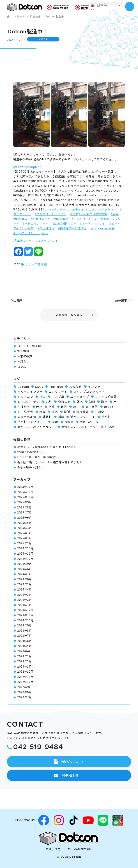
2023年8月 (25, 630)
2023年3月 (25, 656)
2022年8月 (25, 692)
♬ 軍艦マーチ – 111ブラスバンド (36, 241)
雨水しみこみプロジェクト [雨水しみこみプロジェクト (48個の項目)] (80, 427)
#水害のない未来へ (36, 224)
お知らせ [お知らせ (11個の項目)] (75, 386)
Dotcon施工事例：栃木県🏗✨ (38, 457)
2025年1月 (25, 543)
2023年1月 (25, 666)
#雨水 (73, 224)
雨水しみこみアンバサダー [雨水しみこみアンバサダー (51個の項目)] (36, 427)
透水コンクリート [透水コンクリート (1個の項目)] (83, 417)
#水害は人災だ (41, 219)
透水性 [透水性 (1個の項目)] (106, 417)
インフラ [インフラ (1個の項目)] (94, 386)
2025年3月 (25, 533)
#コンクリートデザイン (51, 214)
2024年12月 (25, 548)
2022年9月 (25, 687)
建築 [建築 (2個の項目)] (52, 407)
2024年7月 (25, 574)
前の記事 (121, 300)
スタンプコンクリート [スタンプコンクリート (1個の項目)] (89, 392)
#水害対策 (100, 214)
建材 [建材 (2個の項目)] (39, 407)
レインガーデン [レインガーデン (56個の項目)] (29, 402)
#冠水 (45, 233)
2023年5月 (25, 646)
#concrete (51, 209)
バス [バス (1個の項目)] (42, 397)
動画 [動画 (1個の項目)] (92, 402)
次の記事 (17, 300)
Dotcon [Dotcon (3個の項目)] (23, 386)
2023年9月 (25, 625)
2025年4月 (25, 528)
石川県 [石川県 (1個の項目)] (100, 412)
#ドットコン (108, 209)
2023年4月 (25, 651)
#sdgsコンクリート (27, 233)
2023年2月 (25, 661)
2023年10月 (25, 620)
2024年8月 (25, 569)
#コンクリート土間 (85, 219)
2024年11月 (25, 553)
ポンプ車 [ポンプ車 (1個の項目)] (58, 397)
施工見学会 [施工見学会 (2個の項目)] (26, 412)
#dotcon (92, 209)
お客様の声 (25, 356)
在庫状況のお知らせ (31, 452)
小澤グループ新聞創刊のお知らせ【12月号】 (47, 447)
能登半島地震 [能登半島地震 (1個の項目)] (27, 417)
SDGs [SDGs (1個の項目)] (39, 386)
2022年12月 (25, 671)
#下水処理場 (46, 228)
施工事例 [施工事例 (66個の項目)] (92, 407)
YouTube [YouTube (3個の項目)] (56, 386)
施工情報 (23, 351)
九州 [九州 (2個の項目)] (49, 402)
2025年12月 (25, 487)
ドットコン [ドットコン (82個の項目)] (26, 397)
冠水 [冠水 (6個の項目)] (80, 402)
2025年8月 (25, 507)
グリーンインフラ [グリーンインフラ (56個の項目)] (30, 392)
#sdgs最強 (107, 228)
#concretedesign (72, 209)
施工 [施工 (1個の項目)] (76, 407)
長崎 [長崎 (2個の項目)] (55, 422)
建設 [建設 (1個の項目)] (64, 407)
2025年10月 (25, 497)
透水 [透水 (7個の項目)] (61, 417)
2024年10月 (25, 559)
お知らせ (23, 361)
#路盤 (115, 214)
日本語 (99, 6)
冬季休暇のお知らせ (31, 467)
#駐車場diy (60, 224)
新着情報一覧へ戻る (69, 315)
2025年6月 (25, 518)
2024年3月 (25, 595)
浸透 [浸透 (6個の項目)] (67, 412)
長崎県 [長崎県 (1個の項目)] (69, 422)
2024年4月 (25, 589)
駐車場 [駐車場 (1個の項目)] (110, 427)
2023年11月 (25, 615)
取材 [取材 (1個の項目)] (104, 402)
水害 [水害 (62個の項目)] (42, 412)
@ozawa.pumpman (27, 167)
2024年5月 (25, 584)
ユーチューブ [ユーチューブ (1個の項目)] (80, 397)
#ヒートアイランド (93, 224)
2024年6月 (25, 579)
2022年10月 (25, 682)
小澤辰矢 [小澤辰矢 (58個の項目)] (24, 407)
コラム (22, 366)
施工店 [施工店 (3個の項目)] (109, 407)
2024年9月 (25, 564)
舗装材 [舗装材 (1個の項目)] (47, 417)
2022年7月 (25, 697)
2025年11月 (25, 492)
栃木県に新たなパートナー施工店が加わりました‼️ (51, 462)
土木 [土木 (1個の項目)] (117, 402)
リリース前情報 (36, 264)
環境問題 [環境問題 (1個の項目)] (83, 412)
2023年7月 (25, 636)
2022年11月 (25, 677)
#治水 (74, 214)
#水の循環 (20, 219)
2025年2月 (25, 538)
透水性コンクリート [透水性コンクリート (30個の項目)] (32, 422)
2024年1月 (25, 605)
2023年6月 (25, 641)
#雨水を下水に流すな (73, 228)
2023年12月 (25, 610)
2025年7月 (25, 512)
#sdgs (95, 228)
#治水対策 (86, 214)
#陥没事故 (61, 219)
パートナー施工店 (29, 346)
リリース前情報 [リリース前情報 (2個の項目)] (106, 397)
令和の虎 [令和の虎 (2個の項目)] (64, 402)
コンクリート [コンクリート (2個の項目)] (58, 392)
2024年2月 (25, 600)
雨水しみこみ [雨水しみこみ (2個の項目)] (89, 422)
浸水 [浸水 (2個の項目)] (55, 412)
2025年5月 (25, 523)
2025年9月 (25, 502)
